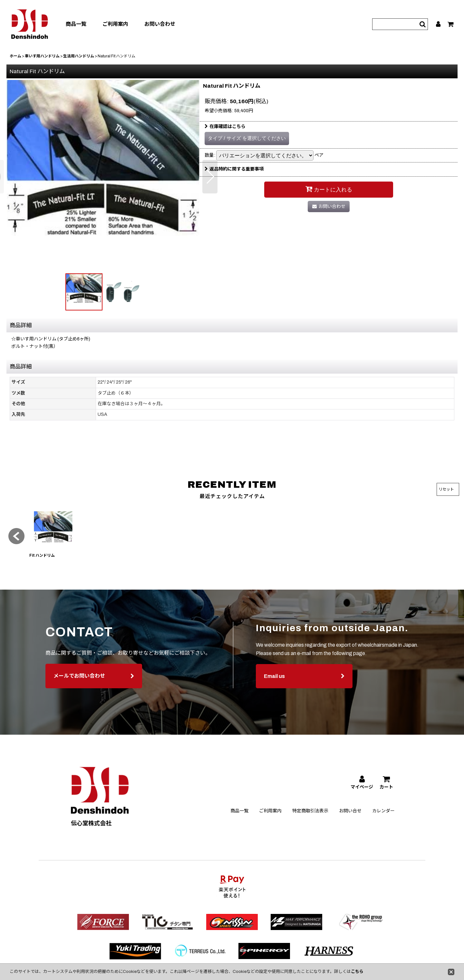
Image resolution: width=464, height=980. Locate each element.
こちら (357, 972)
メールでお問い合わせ (94, 687)
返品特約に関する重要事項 (234, 169)
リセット (446, 489)
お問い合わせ (160, 24)
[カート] (451, 24)
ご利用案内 (115, 24)
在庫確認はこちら (225, 127)
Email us (304, 688)
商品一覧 (76, 24)
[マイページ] (439, 24)
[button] (210, 177)
